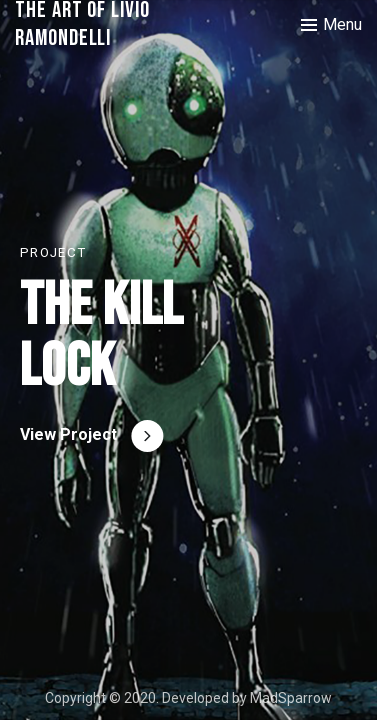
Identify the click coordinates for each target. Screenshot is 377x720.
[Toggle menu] (331, 25)
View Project (68, 434)
